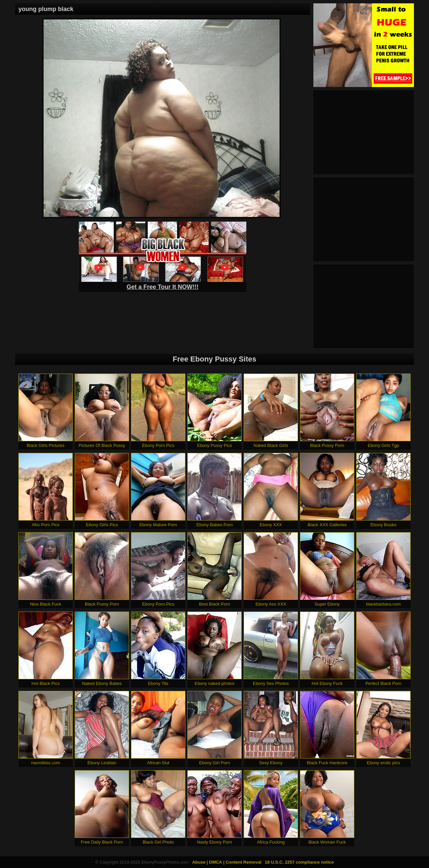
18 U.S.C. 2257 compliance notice (299, 862)
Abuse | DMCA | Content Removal (227, 862)
